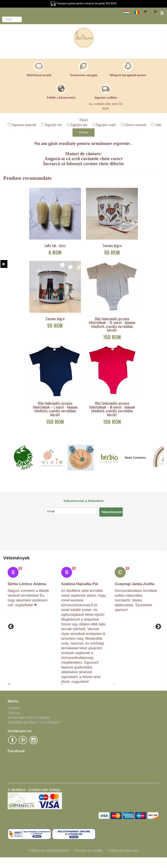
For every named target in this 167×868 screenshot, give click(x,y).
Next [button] (157, 626)
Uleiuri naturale (136, 125)
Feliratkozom (112, 512)
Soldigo (55, 790)
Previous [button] (10, 626)
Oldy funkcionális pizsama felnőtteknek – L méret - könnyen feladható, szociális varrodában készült (55, 409)
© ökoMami (16, 790)
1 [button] (9, 684)
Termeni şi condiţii (89, 850)
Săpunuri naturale (24, 125)
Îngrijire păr (79, 125)
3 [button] (114, 684)
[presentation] (78, 534)
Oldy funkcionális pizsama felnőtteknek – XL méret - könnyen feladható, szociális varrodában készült (112, 325)
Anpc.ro (14, 713)
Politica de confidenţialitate (49, 850)
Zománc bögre (112, 246)
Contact (14, 708)
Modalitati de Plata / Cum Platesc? (34, 722)
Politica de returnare (123, 850)
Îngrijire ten (53, 125)
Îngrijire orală (106, 125)
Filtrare (83, 132)
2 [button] (62, 684)
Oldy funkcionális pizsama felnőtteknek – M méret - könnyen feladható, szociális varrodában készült (112, 409)
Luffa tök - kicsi (55, 246)
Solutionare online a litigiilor (29, 718)
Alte (158, 125)
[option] (30, 587)
